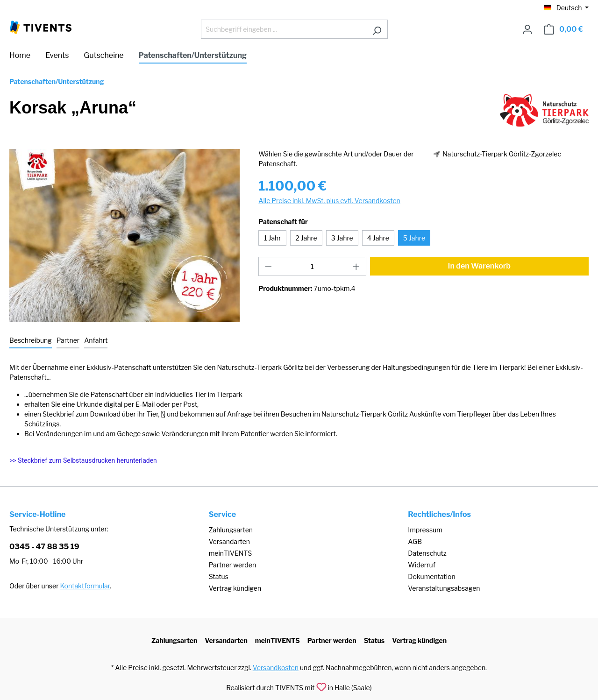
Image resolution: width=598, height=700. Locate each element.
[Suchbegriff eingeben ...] (284, 29)
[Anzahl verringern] (268, 266)
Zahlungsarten (231, 530)
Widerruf (422, 565)
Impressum (425, 530)
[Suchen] (377, 29)
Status (219, 576)
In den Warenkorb (480, 266)
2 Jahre (306, 238)
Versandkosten (276, 668)
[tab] (31, 341)
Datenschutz (427, 553)
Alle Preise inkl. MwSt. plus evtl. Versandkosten (329, 201)
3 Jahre (342, 238)
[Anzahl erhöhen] (356, 266)
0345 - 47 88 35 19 (44, 547)
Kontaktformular (85, 586)
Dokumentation (431, 576)
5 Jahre (414, 238)
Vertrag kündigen (235, 588)
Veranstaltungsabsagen (444, 588)
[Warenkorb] (563, 29)
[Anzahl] (312, 266)
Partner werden (232, 565)
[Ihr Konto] (527, 29)
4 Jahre (378, 238)
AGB (415, 541)
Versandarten (229, 541)
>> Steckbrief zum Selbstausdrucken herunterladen (83, 460)
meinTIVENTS (231, 553)
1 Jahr (273, 238)
